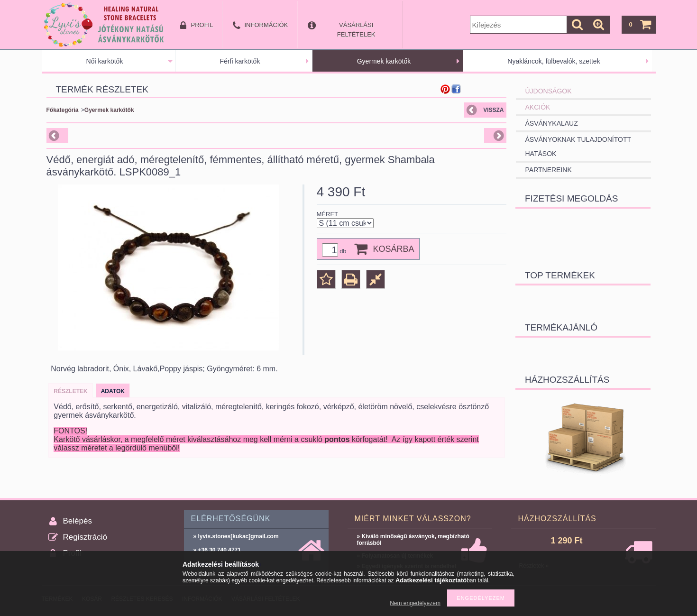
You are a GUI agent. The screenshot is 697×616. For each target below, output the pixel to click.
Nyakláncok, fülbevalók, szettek (554, 61)
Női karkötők (105, 61)
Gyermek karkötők (384, 61)
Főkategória (63, 110)
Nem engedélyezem (415, 603)
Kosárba (394, 249)
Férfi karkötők (240, 61)
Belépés (78, 521)
